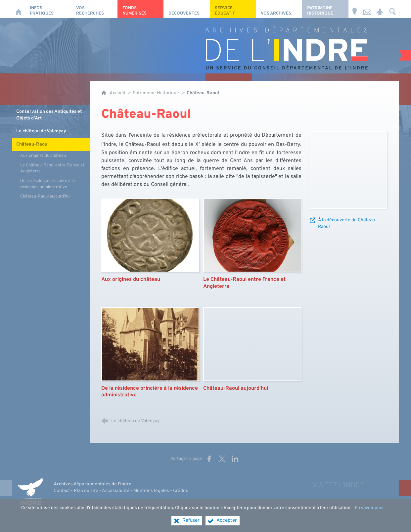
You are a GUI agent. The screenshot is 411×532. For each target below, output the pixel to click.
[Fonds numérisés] (141, 9)
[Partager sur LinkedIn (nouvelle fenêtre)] (235, 459)
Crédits (181, 491)
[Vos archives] (279, 9)
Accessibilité (116, 491)
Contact (62, 491)
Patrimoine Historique (156, 93)
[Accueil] (19, 9)
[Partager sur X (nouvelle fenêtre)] (222, 459)
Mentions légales (151, 491)
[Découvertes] (187, 9)
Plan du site (86, 491)
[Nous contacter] (367, 9)
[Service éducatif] (233, 9)
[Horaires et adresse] (355, 9)
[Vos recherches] (94, 9)
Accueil (118, 93)
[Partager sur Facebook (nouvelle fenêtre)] (209, 459)
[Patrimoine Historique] (325, 9)
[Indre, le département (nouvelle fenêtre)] (30, 493)
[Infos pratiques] (48, 9)
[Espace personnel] (380, 9)
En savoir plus (369, 508)
